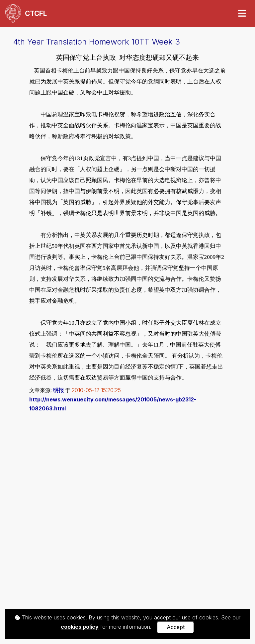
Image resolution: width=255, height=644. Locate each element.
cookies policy (80, 627)
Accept (176, 627)
